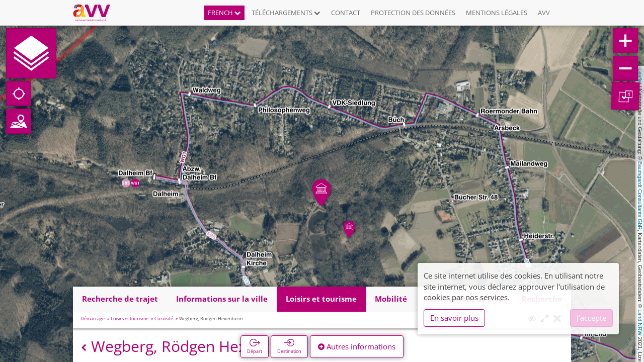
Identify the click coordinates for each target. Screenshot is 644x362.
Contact (346, 13)
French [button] (224, 13)
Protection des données (413, 13)
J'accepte (591, 318)
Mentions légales (497, 13)
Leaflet (640, 76)
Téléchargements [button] (286, 13)
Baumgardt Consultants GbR (640, 196)
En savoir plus (454, 318)
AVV (544, 13)
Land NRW (640, 322)
